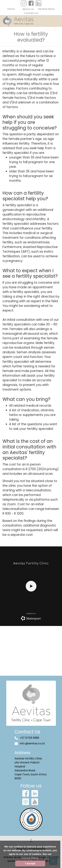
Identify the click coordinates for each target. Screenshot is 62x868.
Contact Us (31, 13)
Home (11, 9)
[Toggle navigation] (56, 21)
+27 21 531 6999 (27, 738)
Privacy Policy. (30, 858)
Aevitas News (46, 9)
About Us (28, 9)
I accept (30, 863)
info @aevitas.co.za (30, 743)
